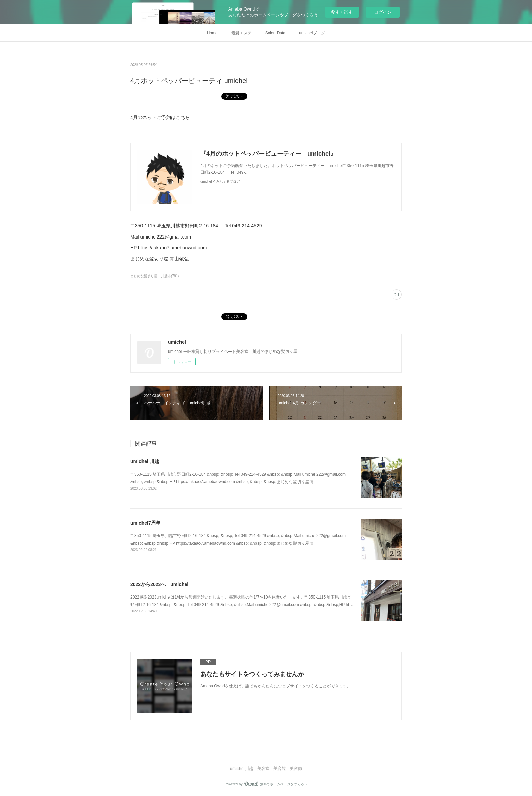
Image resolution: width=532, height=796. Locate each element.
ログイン (383, 12)
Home (212, 33)
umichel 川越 (145, 461)
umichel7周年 (145, 523)
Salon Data (275, 33)
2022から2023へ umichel (159, 584)
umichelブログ (312, 33)
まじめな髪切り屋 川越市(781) (155, 276)
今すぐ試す (342, 12)
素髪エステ (242, 33)
